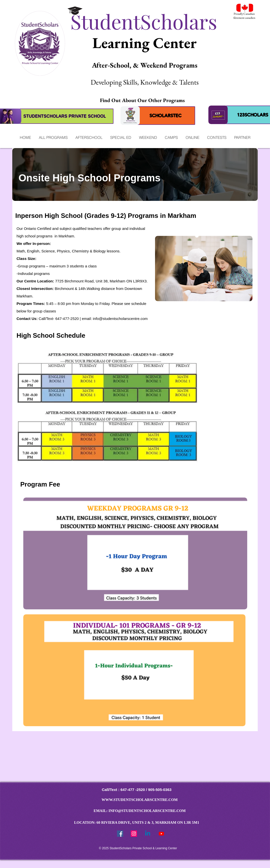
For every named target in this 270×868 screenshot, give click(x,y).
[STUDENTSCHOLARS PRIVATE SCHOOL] (65, 116)
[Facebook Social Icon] (120, 834)
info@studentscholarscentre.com (120, 319)
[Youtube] (161, 834)
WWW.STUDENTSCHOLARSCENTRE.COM (140, 800)
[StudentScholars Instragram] (134, 834)
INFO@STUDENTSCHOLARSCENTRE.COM (147, 811)
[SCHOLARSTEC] (166, 116)
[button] (53, 137)
